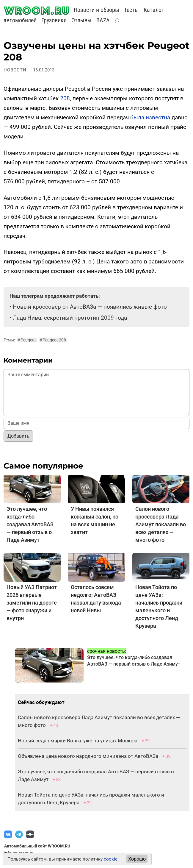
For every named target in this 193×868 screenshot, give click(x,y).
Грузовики (54, 20)
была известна (150, 117)
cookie (111, 859)
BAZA (103, 20)
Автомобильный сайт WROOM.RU (37, 846)
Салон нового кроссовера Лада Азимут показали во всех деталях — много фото (161, 524)
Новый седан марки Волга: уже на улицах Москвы (78, 741)
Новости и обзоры (96, 10)
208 (65, 98)
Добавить (18, 436)
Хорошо (137, 859)
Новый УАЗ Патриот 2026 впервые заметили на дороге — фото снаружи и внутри (32, 603)
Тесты (131, 10)
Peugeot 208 (53, 340)
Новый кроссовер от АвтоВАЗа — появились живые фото (90, 307)
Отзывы (81, 20)
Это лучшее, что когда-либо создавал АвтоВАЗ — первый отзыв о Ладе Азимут (30, 524)
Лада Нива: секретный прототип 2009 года (70, 318)
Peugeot (27, 340)
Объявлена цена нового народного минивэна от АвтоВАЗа (88, 756)
